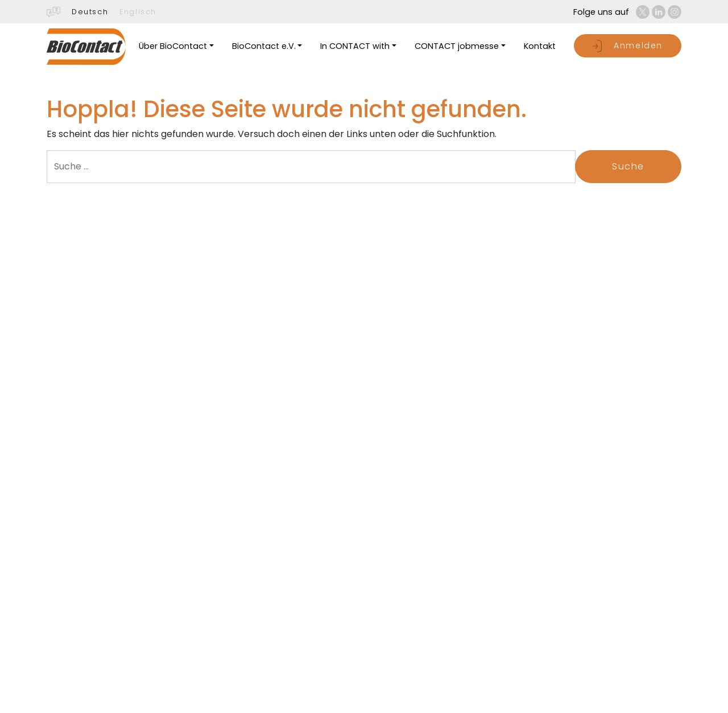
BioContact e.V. (264, 46)
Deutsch (90, 12)
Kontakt (540, 46)
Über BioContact (173, 46)
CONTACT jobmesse (457, 46)
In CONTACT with (355, 46)
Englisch (138, 12)
